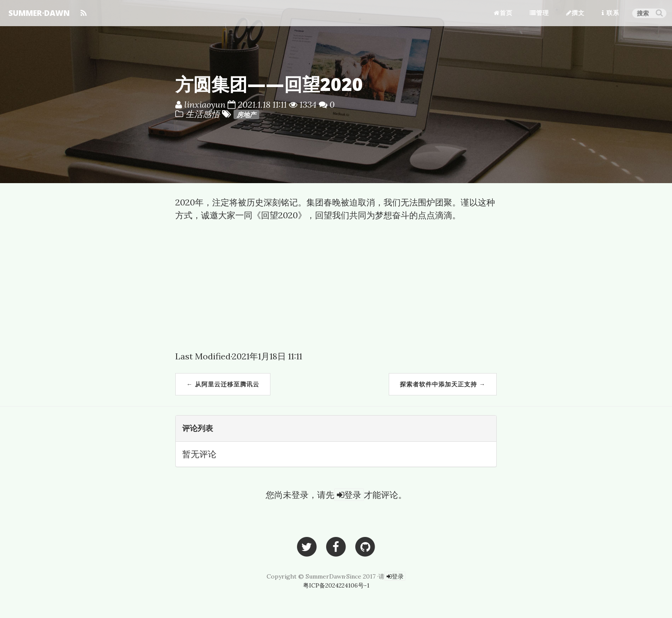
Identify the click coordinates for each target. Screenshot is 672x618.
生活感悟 (204, 114)
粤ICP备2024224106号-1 (336, 585)
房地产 (246, 115)
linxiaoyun (205, 104)
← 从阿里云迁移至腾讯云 (223, 384)
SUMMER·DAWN (39, 13)
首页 (503, 13)
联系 (610, 13)
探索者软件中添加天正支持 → (443, 384)
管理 (539, 13)
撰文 (575, 13)
